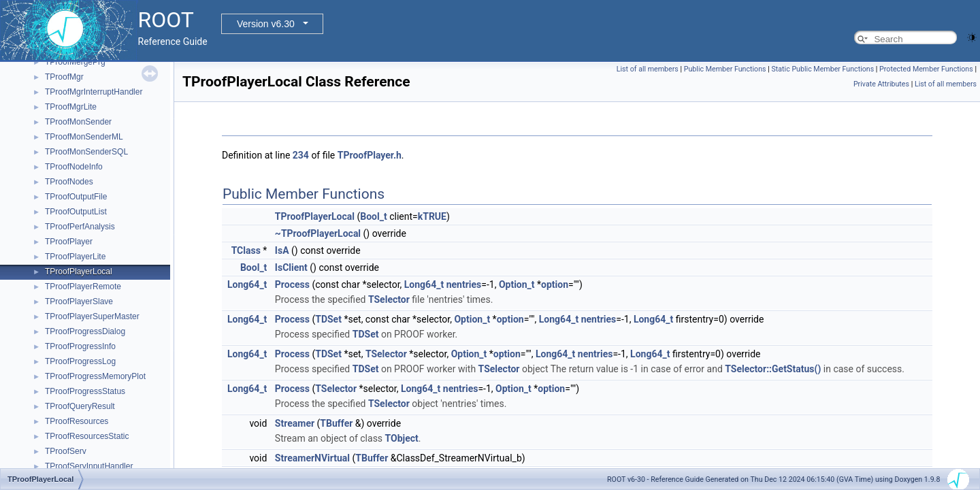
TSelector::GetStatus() (773, 369)
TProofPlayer (69, 242)
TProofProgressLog (80, 361)
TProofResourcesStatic (87, 436)
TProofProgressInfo (80, 346)
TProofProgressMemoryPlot (95, 376)
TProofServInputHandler (89, 466)
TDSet (328, 319)
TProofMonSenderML (84, 137)
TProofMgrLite (71, 107)
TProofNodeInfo (74, 167)
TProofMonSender (78, 122)
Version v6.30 (266, 24)
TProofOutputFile (76, 197)
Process (292, 284)
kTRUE (432, 216)
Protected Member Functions (926, 69)
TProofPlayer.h (370, 155)
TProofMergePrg (75, 62)
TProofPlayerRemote (83, 287)
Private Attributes (881, 84)
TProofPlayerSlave (79, 301)
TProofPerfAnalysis (80, 227)
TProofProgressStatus (85, 391)
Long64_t (247, 284)
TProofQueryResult (80, 406)
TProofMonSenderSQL (86, 152)
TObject (402, 438)
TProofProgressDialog (85, 331)
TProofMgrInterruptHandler (94, 92)
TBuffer (336, 423)
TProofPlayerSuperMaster (92, 316)
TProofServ (66, 451)
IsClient (291, 267)
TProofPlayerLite (75, 257)
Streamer (295, 423)
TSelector (389, 299)
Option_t (517, 284)
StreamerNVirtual (312, 458)
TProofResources (77, 421)
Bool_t (373, 216)
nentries (464, 284)
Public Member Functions (725, 69)
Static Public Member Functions (822, 69)
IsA (282, 250)
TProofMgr (64, 77)
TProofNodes (69, 182)
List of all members (648, 69)
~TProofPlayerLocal (318, 233)
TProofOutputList (76, 212)
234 (301, 155)
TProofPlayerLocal (79, 272)
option (555, 284)
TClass (246, 250)
